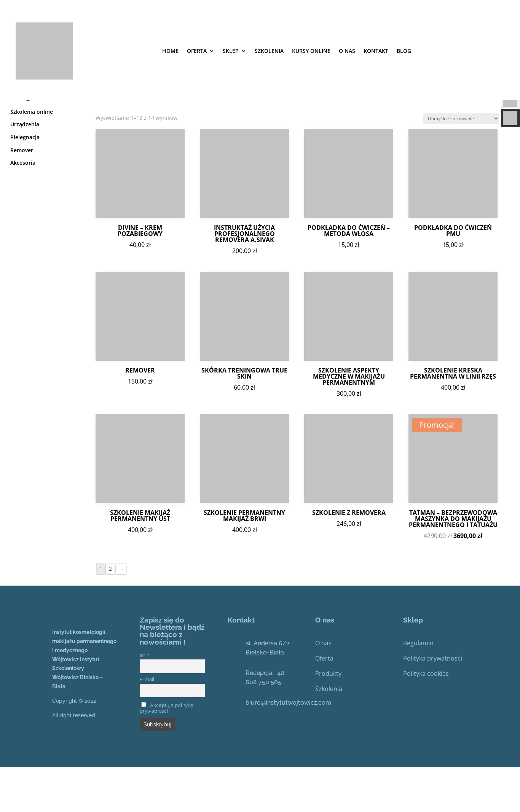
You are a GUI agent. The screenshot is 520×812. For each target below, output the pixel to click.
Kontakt (376, 51)
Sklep (231, 51)
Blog (404, 51)
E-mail (147, 724)
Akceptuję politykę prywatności (167, 753)
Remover (22, 195)
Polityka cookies (426, 718)
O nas (347, 51)
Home (170, 51)
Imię (145, 700)
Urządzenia (25, 169)
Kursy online (311, 51)
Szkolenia (329, 734)
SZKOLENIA (269, 51)
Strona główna (27, 111)
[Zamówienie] (461, 163)
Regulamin (418, 688)
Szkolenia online (32, 157)
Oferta (197, 51)
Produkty (328, 718)
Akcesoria (23, 208)
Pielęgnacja (25, 182)
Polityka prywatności (433, 703)
